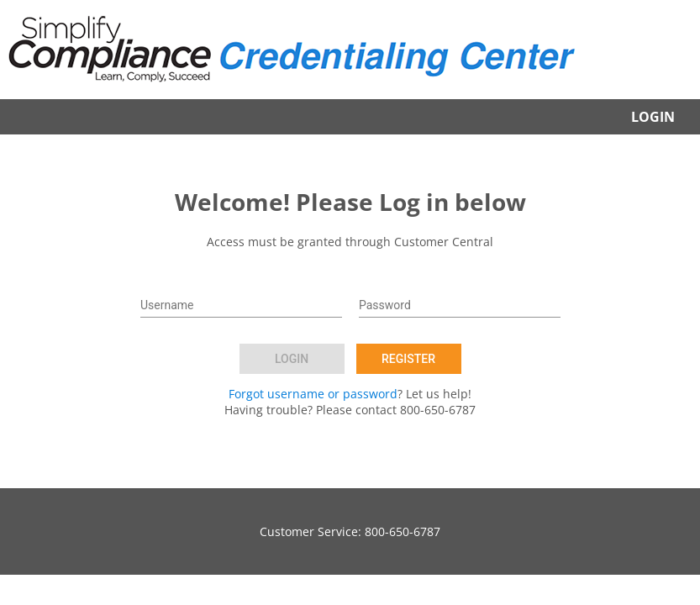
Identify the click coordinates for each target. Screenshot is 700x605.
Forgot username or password (313, 394)
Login (653, 117)
